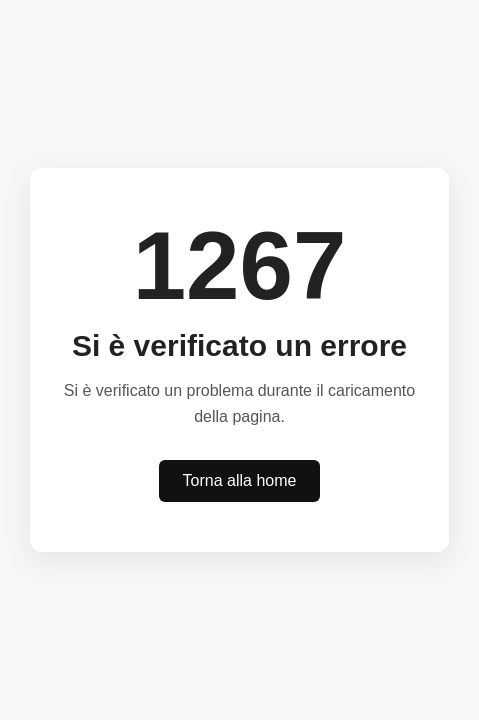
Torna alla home (240, 480)
